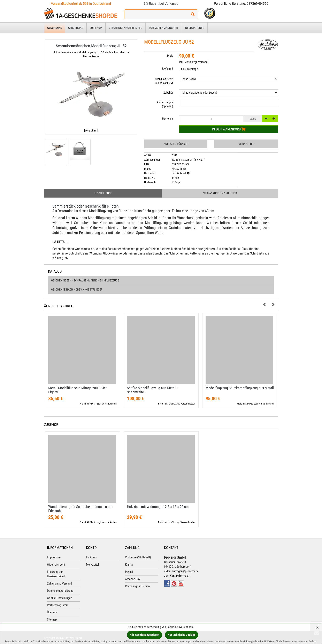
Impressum (54, 557)
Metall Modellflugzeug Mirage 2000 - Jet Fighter (77, 390)
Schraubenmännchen (163, 28)
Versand (203, 62)
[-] (266, 119)
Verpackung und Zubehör (220, 193)
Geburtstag (76, 28)
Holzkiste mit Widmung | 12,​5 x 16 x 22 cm (158, 507)
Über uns (52, 612)
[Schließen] (317, 628)
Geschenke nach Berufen (126, 28)
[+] (274, 119)
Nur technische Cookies (182, 635)
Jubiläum (96, 28)
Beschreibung (103, 193)
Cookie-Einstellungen (60, 598)
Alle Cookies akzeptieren (144, 635)
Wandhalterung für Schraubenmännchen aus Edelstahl (81, 509)
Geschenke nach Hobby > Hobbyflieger (77, 289)
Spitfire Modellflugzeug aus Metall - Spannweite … (152, 390)
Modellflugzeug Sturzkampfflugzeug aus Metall (240, 388)
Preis (170, 56)
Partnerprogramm (58, 605)
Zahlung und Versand (59, 584)
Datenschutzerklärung (60, 591)
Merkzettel (246, 144)
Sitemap (52, 620)
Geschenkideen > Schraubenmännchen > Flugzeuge (85, 280)
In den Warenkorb (229, 129)
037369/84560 (258, 4)
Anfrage (176, 144)
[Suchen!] (193, 14)
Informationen (194, 28)
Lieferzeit (168, 69)
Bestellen (168, 119)
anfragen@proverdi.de (185, 571)
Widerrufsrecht (56, 565)
